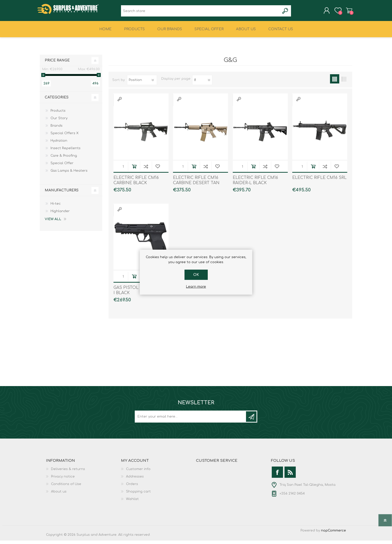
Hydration (59, 144)
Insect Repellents (65, 152)
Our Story (59, 122)
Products (58, 114)
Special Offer (62, 167)
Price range (57, 64)
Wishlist (132, 503)
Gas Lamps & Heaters (69, 174)
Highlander (60, 215)
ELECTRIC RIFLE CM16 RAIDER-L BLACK (255, 184)
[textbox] (200, 13)
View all (53, 223)
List (344, 82)
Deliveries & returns (68, 473)
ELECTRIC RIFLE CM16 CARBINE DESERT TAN (196, 184)
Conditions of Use (66, 488)
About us (59, 495)
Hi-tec (56, 207)
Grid (335, 82)
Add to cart (134, 170)
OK (196, 275)
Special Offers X (64, 137)
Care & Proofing (64, 159)
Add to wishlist (158, 170)
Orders (132, 488)
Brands (56, 129)
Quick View (119, 103)
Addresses (135, 480)
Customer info (138, 473)
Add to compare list (146, 170)
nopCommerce (333, 534)
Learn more (196, 287)
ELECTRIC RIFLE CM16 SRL (319, 181)
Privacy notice (63, 480)
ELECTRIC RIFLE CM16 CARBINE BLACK (136, 184)
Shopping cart (347, 12)
